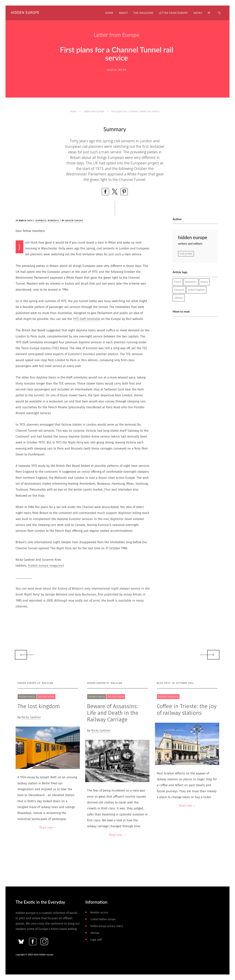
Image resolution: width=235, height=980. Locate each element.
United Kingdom (196, 290)
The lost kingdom (39, 706)
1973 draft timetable (87, 319)
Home (73, 111)
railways (179, 298)
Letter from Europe (94, 111)
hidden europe (74, 221)
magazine (45, 566)
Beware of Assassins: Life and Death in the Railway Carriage (113, 713)
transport (179, 290)
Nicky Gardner (31, 717)
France (178, 282)
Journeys (41, 221)
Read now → (48, 827)
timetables (191, 282)
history (204, 282)
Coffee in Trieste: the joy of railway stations (187, 710)
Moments (53, 221)
